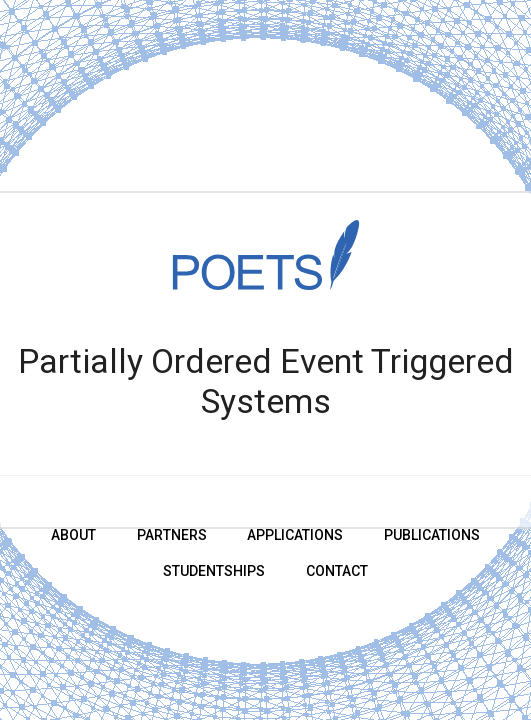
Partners (172, 535)
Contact (337, 571)
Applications (295, 535)
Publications (432, 535)
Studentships (214, 571)
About (73, 535)
